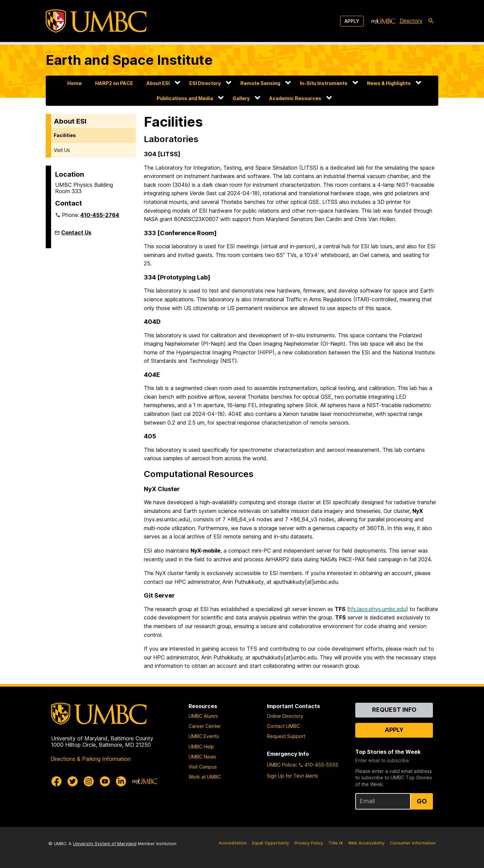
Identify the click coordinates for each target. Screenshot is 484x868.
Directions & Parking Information (91, 759)
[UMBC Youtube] (105, 781)
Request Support (286, 736)
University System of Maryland (105, 844)
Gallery (241, 98)
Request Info (394, 710)
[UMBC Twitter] (73, 781)
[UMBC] (96, 21)
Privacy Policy (309, 843)
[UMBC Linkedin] (121, 781)
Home (74, 83)
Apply (352, 21)
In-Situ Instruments (324, 83)
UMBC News (202, 757)
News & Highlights (389, 83)
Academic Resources (295, 98)
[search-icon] (431, 21)
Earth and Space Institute (129, 60)
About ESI (158, 83)
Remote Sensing (260, 83)
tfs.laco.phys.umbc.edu (378, 609)
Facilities (65, 135)
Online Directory (285, 716)
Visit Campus (203, 767)
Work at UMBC (205, 777)
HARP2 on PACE (114, 83)
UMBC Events (204, 736)
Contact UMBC (283, 726)
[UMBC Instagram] (89, 781)
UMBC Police (281, 765)
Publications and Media (185, 98)
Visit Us (62, 150)
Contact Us (76, 232)
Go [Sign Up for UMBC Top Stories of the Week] (422, 801)
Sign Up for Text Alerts (292, 776)
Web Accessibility (366, 843)
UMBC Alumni (203, 716)
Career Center (205, 726)
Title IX (336, 843)
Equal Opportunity (271, 843)
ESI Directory (205, 83)
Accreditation (233, 843)
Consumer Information (413, 843)
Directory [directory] (411, 21)
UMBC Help (201, 747)
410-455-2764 (100, 215)
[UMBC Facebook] (56, 781)
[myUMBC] (383, 21)
